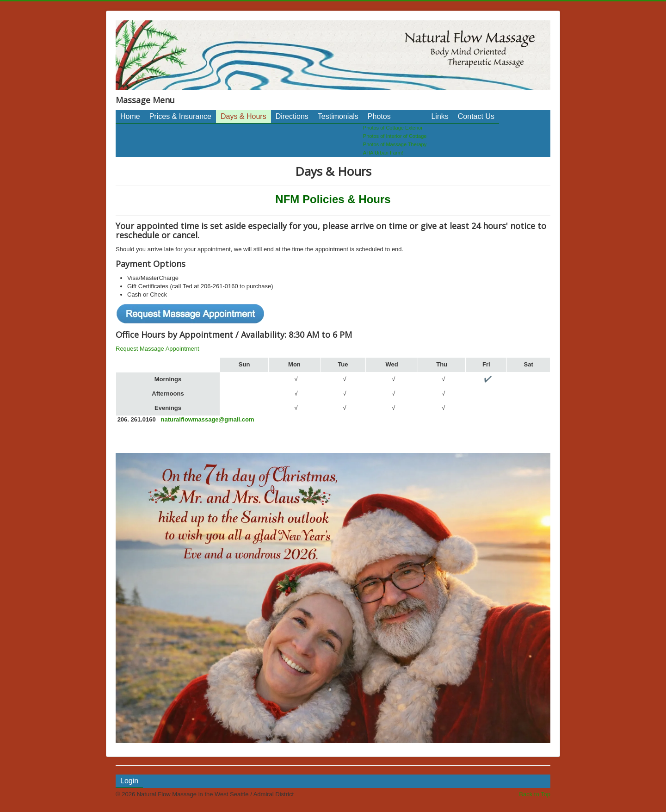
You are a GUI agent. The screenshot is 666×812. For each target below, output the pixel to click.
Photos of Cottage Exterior (393, 128)
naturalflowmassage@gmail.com (208, 419)
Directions (292, 116)
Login (129, 781)
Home (130, 116)
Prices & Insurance (180, 116)
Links (440, 116)
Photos (379, 116)
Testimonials (338, 116)
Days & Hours (244, 116)
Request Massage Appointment (157, 349)
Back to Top (535, 794)
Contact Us (476, 116)
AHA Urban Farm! (383, 153)
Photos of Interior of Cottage (395, 136)
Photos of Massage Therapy (395, 144)
